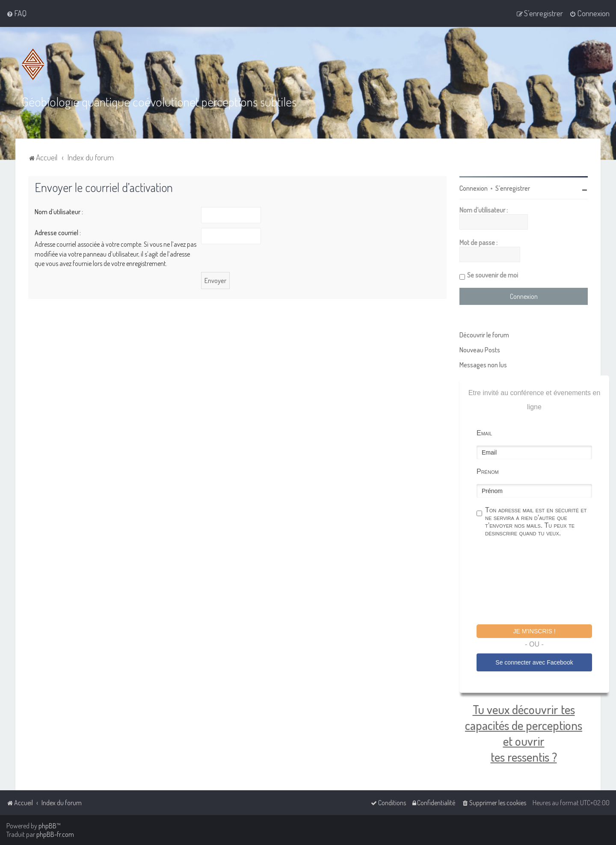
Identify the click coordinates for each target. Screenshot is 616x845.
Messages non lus (483, 364)
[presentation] (542, 582)
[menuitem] (16, 13)
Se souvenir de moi (493, 275)
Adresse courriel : (58, 232)
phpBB (47, 826)
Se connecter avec (534, 662)
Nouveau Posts (480, 349)
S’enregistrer (513, 188)
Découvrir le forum (484, 334)
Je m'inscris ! (534, 631)
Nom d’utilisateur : (59, 211)
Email (484, 433)
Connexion (474, 188)
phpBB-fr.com (55, 834)
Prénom (488, 471)
